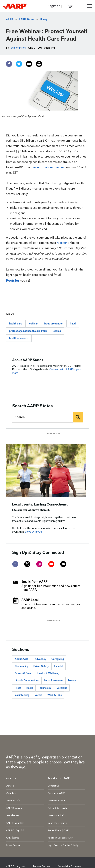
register (62, 243)
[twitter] (27, 564)
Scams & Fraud (23, 673)
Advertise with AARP (59, 778)
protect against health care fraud (28, 331)
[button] (89, 6)
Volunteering (22, 695)
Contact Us (53, 786)
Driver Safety (41, 666)
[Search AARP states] (42, 417)
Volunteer (11, 793)
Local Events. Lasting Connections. (40, 504)
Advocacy (40, 659)
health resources (19, 338)
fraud (73, 324)
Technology (45, 688)
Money (44, 20)
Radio (30, 688)
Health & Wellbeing (48, 673)
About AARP (22, 659)
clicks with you (33, 532)
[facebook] (15, 564)
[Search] (78, 417)
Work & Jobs (54, 695)
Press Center (13, 845)
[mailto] (63, 564)
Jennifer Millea (18, 48)
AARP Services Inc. (57, 800)
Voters (38, 695)
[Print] (39, 64)
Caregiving (58, 659)
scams (57, 331)
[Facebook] (9, 64)
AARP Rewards (14, 808)
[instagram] (39, 564)
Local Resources (53, 681)
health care (16, 324)
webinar (33, 324)
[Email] (29, 64)
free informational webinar (48, 167)
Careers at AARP (56, 793)
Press (18, 688)
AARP (9, 20)
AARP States (26, 20)
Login (70, 6)
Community (21, 666)
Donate (10, 786)
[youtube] (51, 564)
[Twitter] (19, 64)
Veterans (62, 688)
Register (54, 6)
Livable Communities (27, 681)
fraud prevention (54, 324)
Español (58, 666)
